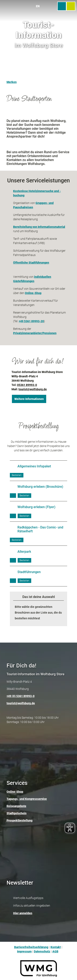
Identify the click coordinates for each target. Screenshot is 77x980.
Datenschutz (42, 951)
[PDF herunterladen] (13, 496)
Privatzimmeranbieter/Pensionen (35, 333)
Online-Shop (33, 293)
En (38, 6)
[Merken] (12, 80)
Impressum (24, 951)
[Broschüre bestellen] (17, 475)
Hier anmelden (23, 913)
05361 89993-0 (27, 385)
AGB (55, 951)
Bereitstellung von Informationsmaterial (39, 227)
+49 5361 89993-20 (31, 321)
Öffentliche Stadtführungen (31, 263)
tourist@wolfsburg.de (33, 389)
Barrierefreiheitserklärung (31, 947)
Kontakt (56, 947)
